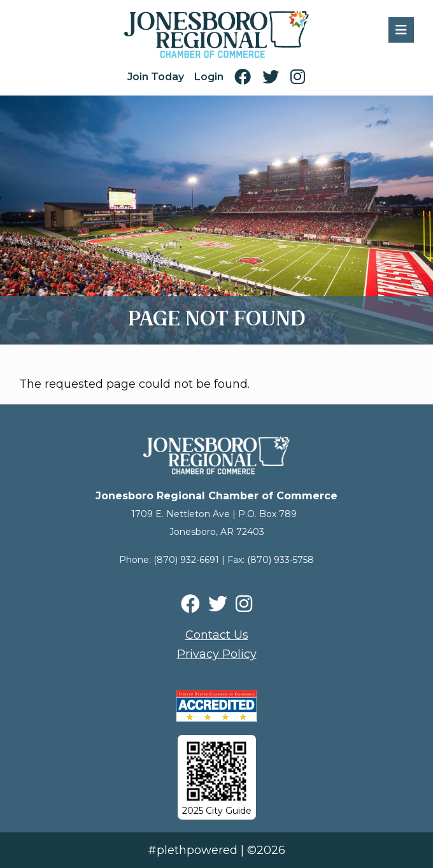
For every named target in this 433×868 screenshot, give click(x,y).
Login (209, 77)
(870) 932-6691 (186, 560)
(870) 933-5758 (280, 560)
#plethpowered (193, 850)
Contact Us (217, 635)
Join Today (156, 77)
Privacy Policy (217, 654)
